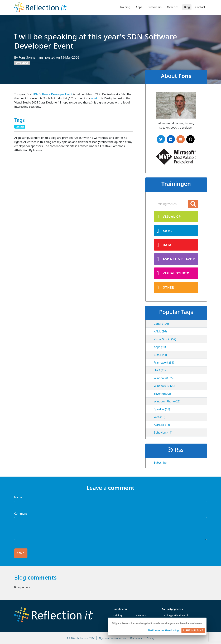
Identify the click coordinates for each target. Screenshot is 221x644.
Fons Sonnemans (31, 57)
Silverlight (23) (163, 394)
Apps (138, 7)
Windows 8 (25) (164, 378)
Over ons (172, 7)
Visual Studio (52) (165, 339)
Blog (187, 7)
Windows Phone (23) (167, 401)
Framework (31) (164, 363)
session (95, 98)
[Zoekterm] (171, 204)
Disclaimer (136, 638)
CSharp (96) (161, 324)
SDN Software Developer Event (52, 94)
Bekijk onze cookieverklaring (164, 630)
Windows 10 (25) (164, 386)
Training (124, 7)
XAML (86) (160, 331)
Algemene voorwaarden (112, 638)
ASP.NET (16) (162, 425)
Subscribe (160, 463)
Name (18, 497)
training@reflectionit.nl (175, 615)
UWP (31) (160, 370)
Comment (21, 514)
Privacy (150, 638)
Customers (154, 7)
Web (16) (160, 417)
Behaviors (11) (163, 433)
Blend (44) (160, 355)
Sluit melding (193, 631)
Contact (200, 7)
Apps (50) (160, 347)
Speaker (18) (162, 409)
